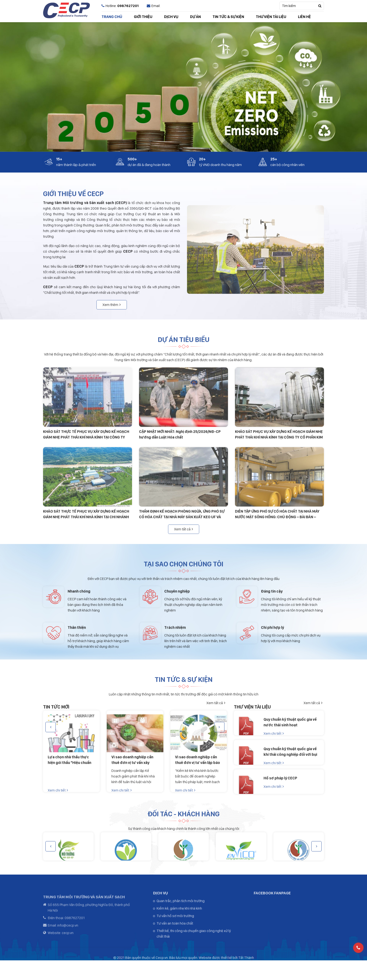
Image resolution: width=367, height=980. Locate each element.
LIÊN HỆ (304, 17)
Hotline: (120, 6)
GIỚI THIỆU (143, 17)
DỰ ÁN (195, 17)
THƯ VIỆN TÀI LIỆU (271, 17)
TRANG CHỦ (112, 17)
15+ (59, 160)
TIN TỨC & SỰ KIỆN (228, 17)
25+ (274, 160)
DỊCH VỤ (171, 17)
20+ (202, 160)
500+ (132, 160)
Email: (154, 6)
